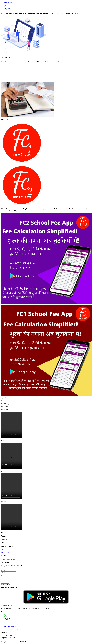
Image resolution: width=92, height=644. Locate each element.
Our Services (8, 8)
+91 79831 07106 (5, 553)
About (6, 7)
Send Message (5, 586)
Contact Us (7, 621)
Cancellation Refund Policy (12, 631)
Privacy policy (8, 629)
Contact (6, 10)
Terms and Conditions (10, 628)
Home (6, 5)
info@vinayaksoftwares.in (8, 559)
